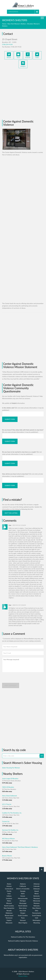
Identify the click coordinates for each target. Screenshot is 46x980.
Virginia (9, 920)
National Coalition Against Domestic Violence (23, 941)
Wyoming (37, 923)
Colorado (37, 886)
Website (9, 55)
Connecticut (9, 889)
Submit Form (10, 419)
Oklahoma (9, 913)
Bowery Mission (7, 856)
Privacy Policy (23, 976)
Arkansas (37, 884)
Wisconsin (9, 923)
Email (18, 55)
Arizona (9, 886)
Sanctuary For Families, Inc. (10, 830)
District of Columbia (23, 889)
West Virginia (23, 923)
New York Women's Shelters (17, 24)
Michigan (23, 901)
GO (42, 756)
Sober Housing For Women (11, 768)
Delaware (37, 889)
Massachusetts (23, 898)
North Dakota (23, 906)
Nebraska (37, 906)
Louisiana (9, 898)
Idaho (23, 893)
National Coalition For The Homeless (23, 937)
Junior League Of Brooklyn (10, 779)
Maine (9, 901)
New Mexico (37, 908)
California (23, 886)
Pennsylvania (37, 913)
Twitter (37, 55)
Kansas (23, 896)
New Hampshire (9, 908)
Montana (37, 903)
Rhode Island (9, 915)
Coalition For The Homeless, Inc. (12, 813)
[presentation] (18, 679)
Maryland (37, 898)
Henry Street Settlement (10, 796)
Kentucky (37, 896)
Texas (23, 918)
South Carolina (23, 915)
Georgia (23, 891)
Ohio (37, 911)
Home (4, 24)
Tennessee (9, 918)
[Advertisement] (23, 93)
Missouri (9, 903)
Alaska (9, 884)
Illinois (37, 893)
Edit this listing (11, 513)
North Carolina (9, 906)
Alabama (23, 884)
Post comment (11, 685)
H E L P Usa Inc (7, 804)
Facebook (28, 55)
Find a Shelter (42, 18)
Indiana (9, 896)
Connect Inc (6, 821)
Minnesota (37, 901)
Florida (9, 891)
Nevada (9, 911)
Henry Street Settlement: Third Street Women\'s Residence (20, 847)
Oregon (23, 913)
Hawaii (37, 891)
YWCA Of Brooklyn (8, 787)
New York (23, 911)
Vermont (23, 920)
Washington (37, 920)
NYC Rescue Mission (8, 839)
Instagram (23, 64)
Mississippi (23, 903)
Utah (37, 918)
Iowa (9, 893)
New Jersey (23, 908)
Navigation (13, 12)
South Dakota (37, 915)
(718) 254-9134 (7, 44)
